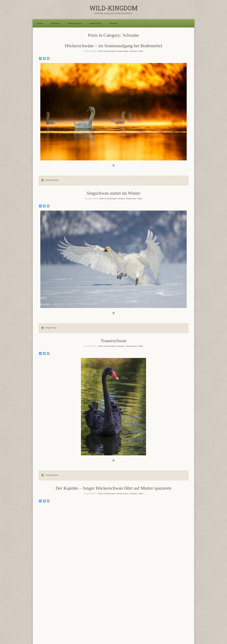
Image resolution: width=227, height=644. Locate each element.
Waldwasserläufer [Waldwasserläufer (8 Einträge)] (47, 622)
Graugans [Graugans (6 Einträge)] (163, 606)
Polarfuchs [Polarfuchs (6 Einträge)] (71, 615)
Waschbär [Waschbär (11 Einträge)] (62, 622)
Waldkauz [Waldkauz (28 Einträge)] (158, 619)
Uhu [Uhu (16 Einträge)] (145, 619)
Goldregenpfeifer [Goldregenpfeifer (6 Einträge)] (152, 606)
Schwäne (133, 51)
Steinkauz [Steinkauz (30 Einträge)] (82, 619)
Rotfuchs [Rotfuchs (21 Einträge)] (113, 614)
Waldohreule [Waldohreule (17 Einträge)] (177, 619)
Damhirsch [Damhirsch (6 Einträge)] (84, 606)
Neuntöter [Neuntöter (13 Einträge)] (59, 615)
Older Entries (113, 586)
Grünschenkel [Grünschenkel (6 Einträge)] (44, 610)
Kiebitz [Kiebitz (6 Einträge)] (107, 610)
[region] (113, 117)
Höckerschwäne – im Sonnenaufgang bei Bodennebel (113, 46)
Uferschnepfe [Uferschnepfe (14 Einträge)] (132, 619)
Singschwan (131, 199)
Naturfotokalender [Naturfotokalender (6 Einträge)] (45, 615)
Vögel (141, 51)
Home (40, 23)
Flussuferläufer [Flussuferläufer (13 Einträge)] (135, 606)
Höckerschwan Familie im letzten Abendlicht (114, 538)
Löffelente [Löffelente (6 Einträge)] (155, 610)
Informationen (75, 23)
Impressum (96, 23)
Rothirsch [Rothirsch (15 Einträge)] (128, 614)
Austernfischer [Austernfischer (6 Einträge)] (44, 606)
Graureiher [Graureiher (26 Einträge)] (178, 605)
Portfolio (55, 23)
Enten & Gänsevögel (107, 51)
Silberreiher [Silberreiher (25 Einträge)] (49, 619)
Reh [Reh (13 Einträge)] (78, 615)
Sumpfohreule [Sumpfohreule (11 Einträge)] (101, 619)
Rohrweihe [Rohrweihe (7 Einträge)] (100, 615)
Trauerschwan (113, 341)
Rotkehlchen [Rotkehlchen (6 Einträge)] (140, 615)
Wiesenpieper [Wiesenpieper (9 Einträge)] (76, 622)
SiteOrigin (118, 637)
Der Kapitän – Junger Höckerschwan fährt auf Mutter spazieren (113, 488)
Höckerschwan (122, 51)
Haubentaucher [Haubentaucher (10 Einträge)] (69, 610)
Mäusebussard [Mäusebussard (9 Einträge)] (167, 610)
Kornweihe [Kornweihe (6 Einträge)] (127, 610)
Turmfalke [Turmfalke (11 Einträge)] (116, 619)
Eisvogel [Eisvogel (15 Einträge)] (95, 606)
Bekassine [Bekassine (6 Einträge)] (66, 606)
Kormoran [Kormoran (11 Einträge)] (116, 610)
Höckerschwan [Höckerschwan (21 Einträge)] (91, 610)
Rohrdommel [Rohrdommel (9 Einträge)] (88, 615)
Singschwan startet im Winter (113, 193)
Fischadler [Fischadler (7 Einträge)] (106, 606)
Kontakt (113, 23)
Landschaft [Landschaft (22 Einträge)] (141, 610)
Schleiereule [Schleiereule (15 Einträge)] (154, 614)
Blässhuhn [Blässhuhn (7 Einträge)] (75, 606)
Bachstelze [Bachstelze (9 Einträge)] (56, 606)
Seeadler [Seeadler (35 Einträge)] (173, 614)
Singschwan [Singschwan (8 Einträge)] (66, 619)
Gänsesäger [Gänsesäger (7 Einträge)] (55, 610)
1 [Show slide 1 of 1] (113, 166)
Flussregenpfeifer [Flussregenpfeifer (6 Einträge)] (118, 606)
